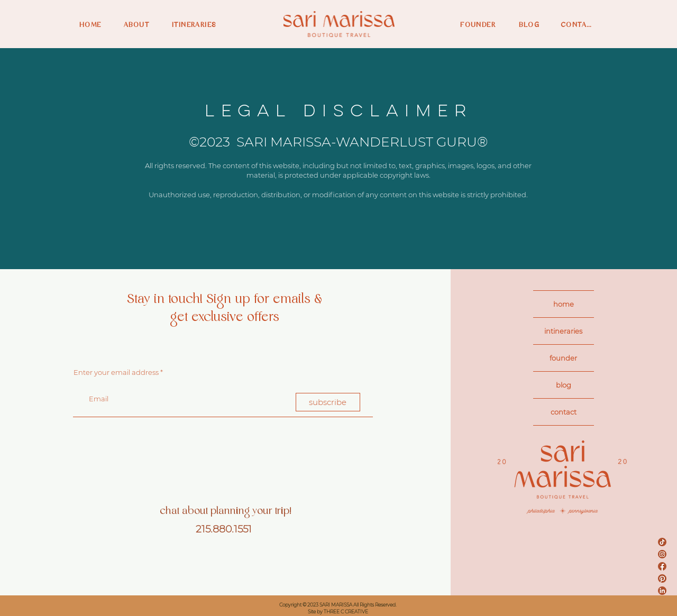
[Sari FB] (662, 566)
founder (563, 358)
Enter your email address (116, 373)
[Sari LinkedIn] (662, 591)
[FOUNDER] (474, 25)
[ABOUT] (140, 25)
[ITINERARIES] (200, 25)
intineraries (563, 331)
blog (564, 385)
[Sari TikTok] (662, 542)
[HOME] (95, 25)
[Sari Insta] (662, 554)
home (564, 304)
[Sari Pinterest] (662, 578)
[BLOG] (524, 25)
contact (564, 412)
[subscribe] (328, 402)
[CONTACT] (578, 25)
